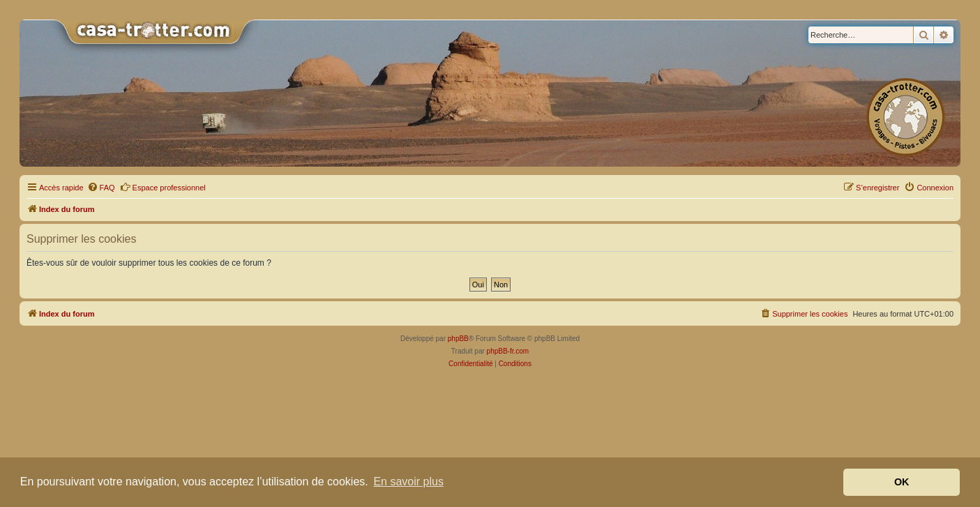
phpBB (458, 339)
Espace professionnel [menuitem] (163, 187)
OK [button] (902, 482)
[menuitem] (101, 188)
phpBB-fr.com (508, 351)
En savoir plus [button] (408, 482)
